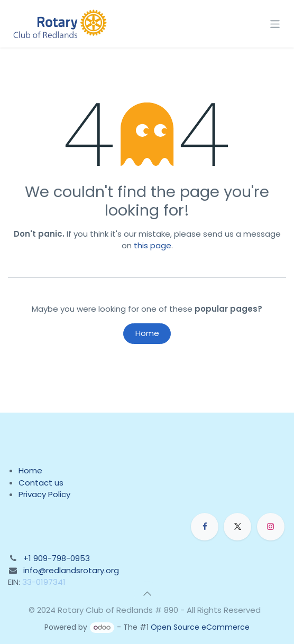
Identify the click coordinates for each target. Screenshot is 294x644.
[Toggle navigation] (275, 24)
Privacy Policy (44, 494)
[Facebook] (205, 527)
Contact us (41, 483)
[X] (237, 527)
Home (147, 333)
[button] (147, 594)
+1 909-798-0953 (57, 558)
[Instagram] (271, 527)
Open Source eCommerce (200, 627)
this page (153, 245)
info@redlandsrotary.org (71, 570)
